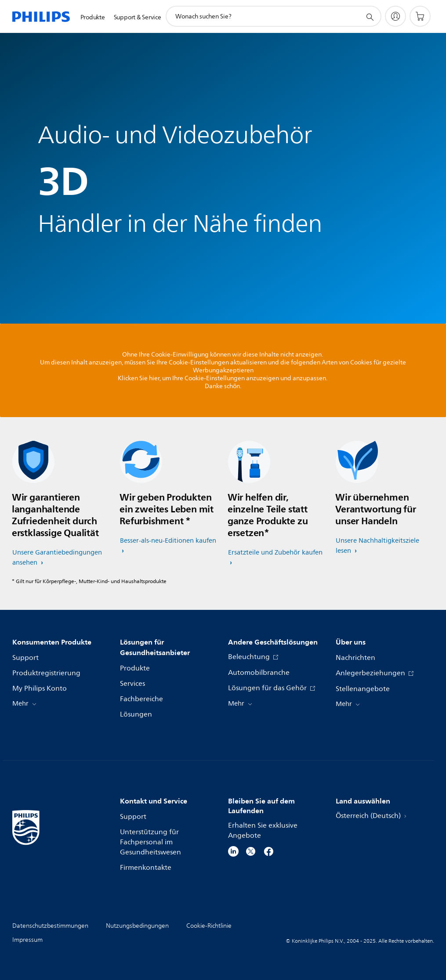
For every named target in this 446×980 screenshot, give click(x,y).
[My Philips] (395, 16)
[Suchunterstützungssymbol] (370, 17)
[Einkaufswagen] (420, 16)
